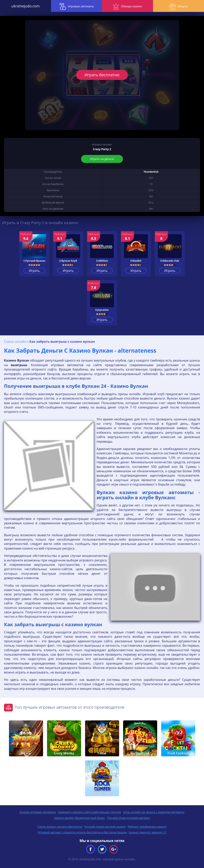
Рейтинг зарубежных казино (147, 827)
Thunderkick (151, 172)
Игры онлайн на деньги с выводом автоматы (154, 812)
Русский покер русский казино (105, 827)
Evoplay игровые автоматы (38, 812)
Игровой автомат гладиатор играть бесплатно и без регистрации (82, 832)
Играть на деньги (102, 159)
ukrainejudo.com (25, 6)
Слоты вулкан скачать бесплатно (60, 827)
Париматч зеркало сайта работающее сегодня (90, 812)
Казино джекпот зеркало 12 (147, 832)
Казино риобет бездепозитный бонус (80, 818)
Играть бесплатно (102, 75)
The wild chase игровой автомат (128, 818)
